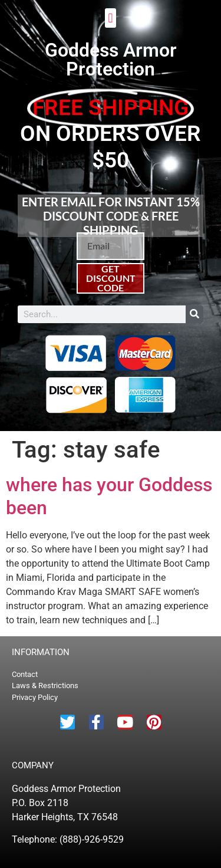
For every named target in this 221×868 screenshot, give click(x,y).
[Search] (194, 314)
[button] (111, 18)
